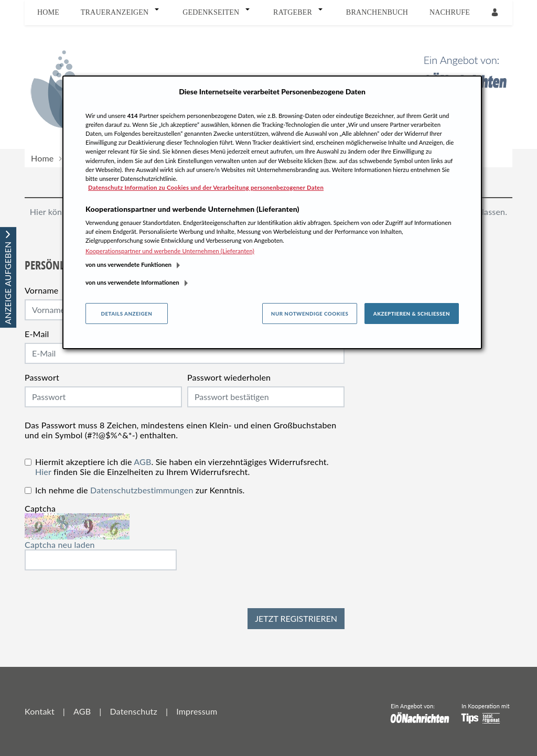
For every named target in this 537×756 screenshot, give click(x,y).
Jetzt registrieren (296, 618)
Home (48, 12)
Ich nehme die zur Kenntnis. (140, 490)
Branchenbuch (377, 12)
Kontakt (40, 711)
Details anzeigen (126, 314)
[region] (272, 212)
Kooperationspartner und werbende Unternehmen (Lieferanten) (170, 251)
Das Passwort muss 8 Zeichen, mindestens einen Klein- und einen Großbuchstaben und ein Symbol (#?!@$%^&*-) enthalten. (180, 430)
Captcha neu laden (60, 544)
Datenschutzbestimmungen (142, 490)
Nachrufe (450, 12)
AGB (142, 462)
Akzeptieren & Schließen (412, 314)
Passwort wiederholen (229, 377)
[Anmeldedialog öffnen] (496, 13)
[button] (159, 13)
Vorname (41, 290)
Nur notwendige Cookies (310, 314)
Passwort (42, 377)
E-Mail (37, 334)
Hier (43, 472)
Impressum (197, 711)
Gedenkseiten (211, 12)
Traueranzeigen (115, 12)
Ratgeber (293, 12)
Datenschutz (133, 711)
